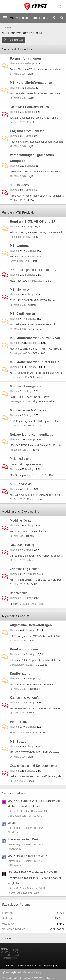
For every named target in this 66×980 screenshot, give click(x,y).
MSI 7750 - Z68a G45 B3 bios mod (29, 532)
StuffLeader (36, 377)
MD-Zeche (41, 665)
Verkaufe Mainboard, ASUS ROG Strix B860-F (35, 708)
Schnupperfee (35, 329)
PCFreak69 (39, 353)
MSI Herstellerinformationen (31, 83)
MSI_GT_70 (34, 426)
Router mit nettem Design (24, 839)
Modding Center (21, 521)
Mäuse (14, 733)
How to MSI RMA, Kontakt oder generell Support (36, 142)
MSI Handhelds (21, 484)
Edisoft (31, 122)
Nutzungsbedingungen (50, 966)
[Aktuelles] (54, 18)
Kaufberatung (20, 673)
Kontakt (9, 966)
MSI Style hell (12, 972)
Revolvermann (35, 499)
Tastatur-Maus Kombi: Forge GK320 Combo (34, 118)
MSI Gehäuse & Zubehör (28, 410)
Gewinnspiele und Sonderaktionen (34, 766)
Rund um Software (24, 649)
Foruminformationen (25, 59)
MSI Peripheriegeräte (26, 386)
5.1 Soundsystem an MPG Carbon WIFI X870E (36, 636)
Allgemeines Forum (15, 616)
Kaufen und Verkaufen (26, 698)
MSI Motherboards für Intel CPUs (35, 362)
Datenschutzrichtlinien (26, 966)
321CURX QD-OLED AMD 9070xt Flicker (32, 300)
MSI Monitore (19, 290)
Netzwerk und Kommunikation (33, 435)
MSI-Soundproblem (21, 475)
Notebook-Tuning (22, 545)
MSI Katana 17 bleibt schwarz (26, 257)
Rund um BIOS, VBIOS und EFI (33, 222)
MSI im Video (19, 185)
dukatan (32, 305)
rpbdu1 (31, 560)
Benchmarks (19, 593)
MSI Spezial (19, 742)
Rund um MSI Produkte (18, 213)
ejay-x (30, 713)
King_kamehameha (43, 401)
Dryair (31, 641)
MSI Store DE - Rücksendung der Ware (31, 684)
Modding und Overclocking (21, 512)
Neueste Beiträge (14, 793)
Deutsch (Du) (32, 972)
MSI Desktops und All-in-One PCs (34, 270)
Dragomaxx (34, 689)
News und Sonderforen (18, 49)
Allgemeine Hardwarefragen (31, 625)
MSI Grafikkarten (22, 314)
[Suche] (62, 18)
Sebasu (31, 781)
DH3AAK (32, 584)
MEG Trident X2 (19, 281)
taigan (31, 98)
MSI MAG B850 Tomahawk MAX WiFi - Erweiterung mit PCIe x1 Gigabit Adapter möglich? (34, 878)
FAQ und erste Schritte (27, 131)
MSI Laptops (19, 246)
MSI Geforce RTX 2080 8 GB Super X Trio (33, 324)
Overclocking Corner (24, 569)
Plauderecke (19, 722)
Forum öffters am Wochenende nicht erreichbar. (36, 69)
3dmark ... (15, 604)
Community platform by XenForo (29, 978)
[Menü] (5, 18)
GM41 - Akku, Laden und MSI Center (30, 397)
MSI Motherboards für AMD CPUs (35, 338)
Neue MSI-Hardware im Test (30, 107)
